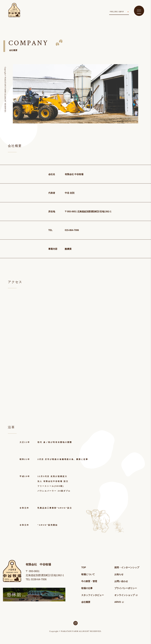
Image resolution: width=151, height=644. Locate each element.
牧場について (88, 574)
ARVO (119, 602)
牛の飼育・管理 (89, 581)
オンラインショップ (126, 595)
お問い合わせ (121, 581)
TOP (84, 567)
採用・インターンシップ (127, 567)
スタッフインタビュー (93, 595)
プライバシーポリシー (126, 588)
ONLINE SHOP (117, 12)
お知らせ (119, 574)
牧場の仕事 (87, 588)
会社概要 (86, 602)
